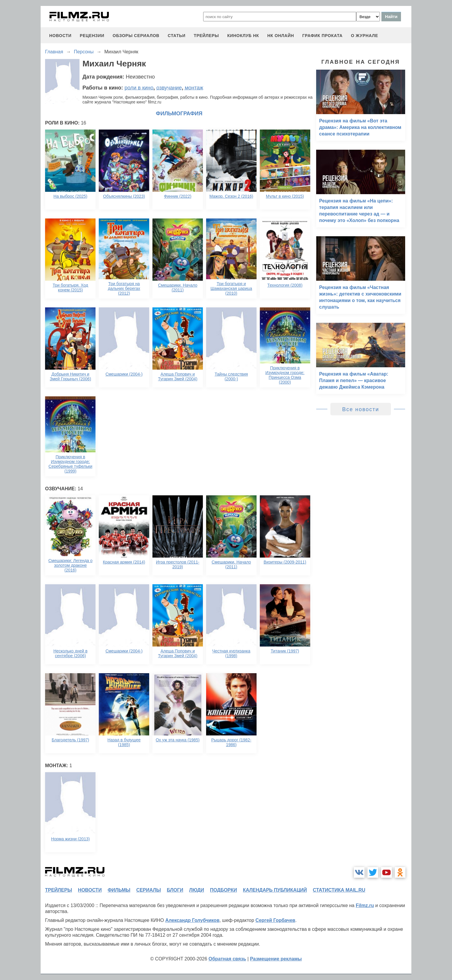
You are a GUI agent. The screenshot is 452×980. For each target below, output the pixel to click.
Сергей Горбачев (275, 920)
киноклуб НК (243, 36)
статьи (176, 36)
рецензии (92, 36)
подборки (223, 890)
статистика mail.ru (339, 890)
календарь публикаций (275, 890)
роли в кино (139, 88)
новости (60, 36)
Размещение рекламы (276, 959)
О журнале (365, 36)
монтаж (194, 88)
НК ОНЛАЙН (281, 36)
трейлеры (206, 36)
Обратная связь (227, 959)
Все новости (361, 409)
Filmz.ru (365, 905)
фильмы (119, 890)
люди (197, 890)
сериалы (148, 890)
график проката (322, 36)
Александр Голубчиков (192, 920)
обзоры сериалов (136, 36)
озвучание (169, 88)
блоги (175, 890)
